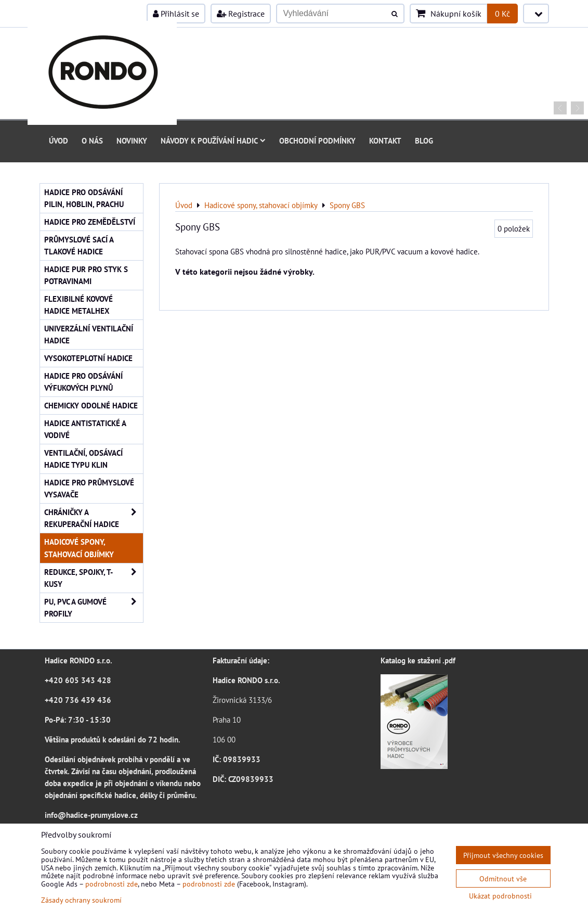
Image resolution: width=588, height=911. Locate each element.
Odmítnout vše (503, 878)
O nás (92, 140)
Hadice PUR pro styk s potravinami (86, 275)
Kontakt (385, 140)
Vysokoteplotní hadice (88, 358)
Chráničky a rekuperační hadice (94, 518)
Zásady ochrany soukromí (81, 900)
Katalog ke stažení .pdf (418, 660)
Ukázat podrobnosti (500, 896)
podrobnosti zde (112, 884)
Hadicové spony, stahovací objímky (79, 548)
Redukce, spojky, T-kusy (94, 578)
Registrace (241, 14)
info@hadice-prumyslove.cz (91, 815)
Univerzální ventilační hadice (89, 334)
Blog (424, 140)
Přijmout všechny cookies (503, 855)
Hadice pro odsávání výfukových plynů (83, 382)
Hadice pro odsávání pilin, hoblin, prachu (84, 198)
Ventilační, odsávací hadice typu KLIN (83, 459)
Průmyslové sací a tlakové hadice (79, 245)
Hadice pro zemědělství (90, 222)
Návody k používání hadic (213, 140)
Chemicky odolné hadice (91, 405)
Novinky (132, 140)
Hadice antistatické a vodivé (85, 429)
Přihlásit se (176, 14)
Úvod (58, 140)
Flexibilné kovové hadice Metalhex (79, 305)
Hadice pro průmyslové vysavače (89, 488)
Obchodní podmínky (317, 140)
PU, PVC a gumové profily (94, 608)
